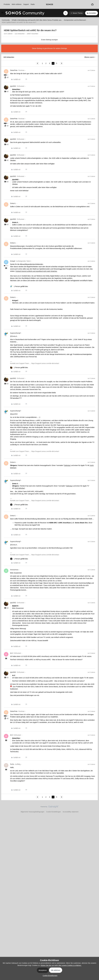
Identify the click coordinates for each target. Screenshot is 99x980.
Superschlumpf (15, 333)
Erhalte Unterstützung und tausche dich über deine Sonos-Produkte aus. (37, 20)
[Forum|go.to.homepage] (25, 13)
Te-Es (12, 764)
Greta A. (13, 203)
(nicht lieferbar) (20, 488)
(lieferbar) (67, 465)
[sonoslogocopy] (49, 4)
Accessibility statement (71, 812)
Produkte (7, 4)
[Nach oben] (95, 809)
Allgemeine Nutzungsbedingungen (32, 812)
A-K (11, 653)
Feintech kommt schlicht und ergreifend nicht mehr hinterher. (36, 271)
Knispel (13, 261)
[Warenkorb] (92, 4)
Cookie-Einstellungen (54, 812)
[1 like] (19, 286)
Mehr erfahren (17, 4)
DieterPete (14, 70)
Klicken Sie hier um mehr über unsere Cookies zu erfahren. (61, 965)
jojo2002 (13, 86)
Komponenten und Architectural (75, 20)
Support (26, 4)
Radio (33, 4)
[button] (2, 13)
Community (6, 20)
